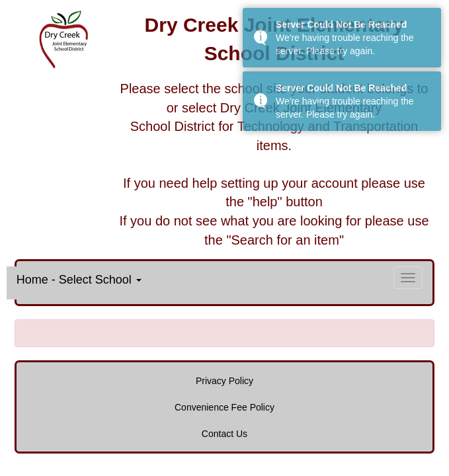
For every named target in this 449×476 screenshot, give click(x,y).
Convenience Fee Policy (224, 407)
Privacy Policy (224, 381)
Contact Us (224, 434)
